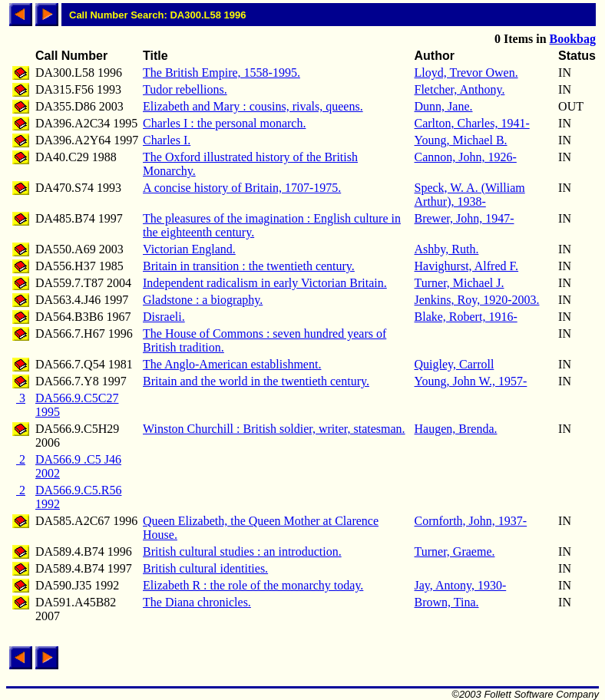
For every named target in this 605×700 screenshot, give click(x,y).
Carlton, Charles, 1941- (472, 123)
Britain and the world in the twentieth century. (256, 381)
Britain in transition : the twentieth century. (249, 266)
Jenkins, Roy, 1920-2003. (477, 300)
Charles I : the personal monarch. (224, 123)
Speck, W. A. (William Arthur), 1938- (470, 195)
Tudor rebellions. (185, 89)
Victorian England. (189, 249)
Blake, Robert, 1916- (466, 317)
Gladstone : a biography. (203, 300)
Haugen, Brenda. (456, 429)
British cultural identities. (205, 568)
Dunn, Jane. (444, 106)
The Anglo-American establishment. (232, 364)
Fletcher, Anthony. (460, 89)
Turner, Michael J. (460, 283)
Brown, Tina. (447, 602)
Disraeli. (164, 317)
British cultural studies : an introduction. (242, 551)
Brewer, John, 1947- (464, 218)
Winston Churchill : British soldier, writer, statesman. (274, 429)
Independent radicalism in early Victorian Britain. (265, 283)
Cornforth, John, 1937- (471, 521)
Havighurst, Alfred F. (467, 266)
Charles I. (167, 140)
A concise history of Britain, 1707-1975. (242, 188)
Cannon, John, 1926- (466, 157)
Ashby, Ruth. (447, 249)
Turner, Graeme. (455, 551)
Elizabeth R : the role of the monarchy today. (253, 585)
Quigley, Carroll (455, 364)
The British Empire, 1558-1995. (222, 73)
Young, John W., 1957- (471, 381)
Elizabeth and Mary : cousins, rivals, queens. (253, 106)
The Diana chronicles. (197, 602)
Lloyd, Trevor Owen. (466, 73)
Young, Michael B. (461, 140)
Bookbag (573, 39)
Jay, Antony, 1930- (461, 585)
